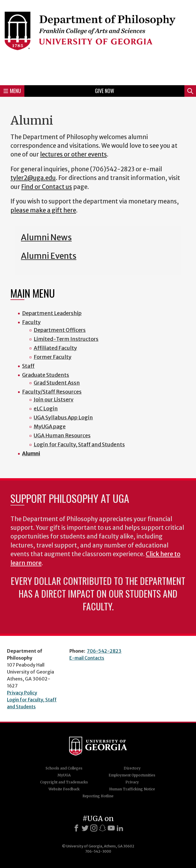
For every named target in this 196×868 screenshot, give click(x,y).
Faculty (31, 322)
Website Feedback (64, 789)
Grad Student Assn (57, 383)
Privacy (132, 782)
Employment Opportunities (132, 775)
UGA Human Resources (62, 435)
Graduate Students (46, 375)
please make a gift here (43, 210)
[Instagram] (94, 828)
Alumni (31, 453)
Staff (28, 366)
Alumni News (46, 237)
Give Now (105, 91)
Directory (132, 768)
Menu (12, 91)
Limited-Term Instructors (66, 339)
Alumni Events (49, 256)
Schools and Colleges (64, 768)
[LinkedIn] (120, 828)
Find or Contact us (47, 187)
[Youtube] (111, 828)
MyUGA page (50, 426)
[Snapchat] (103, 828)
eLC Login (46, 408)
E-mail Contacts (87, 658)
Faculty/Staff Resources (52, 392)
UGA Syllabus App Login (63, 417)
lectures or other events (73, 154)
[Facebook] (76, 828)
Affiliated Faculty (55, 348)
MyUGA (64, 775)
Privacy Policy (22, 693)
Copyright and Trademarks (64, 782)
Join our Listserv (54, 400)
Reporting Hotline (98, 796)
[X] (85, 828)
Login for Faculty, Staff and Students (79, 444)
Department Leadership (52, 313)
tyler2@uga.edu (33, 178)
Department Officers (60, 330)
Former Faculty (53, 357)
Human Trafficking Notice (132, 789)
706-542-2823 (104, 651)
